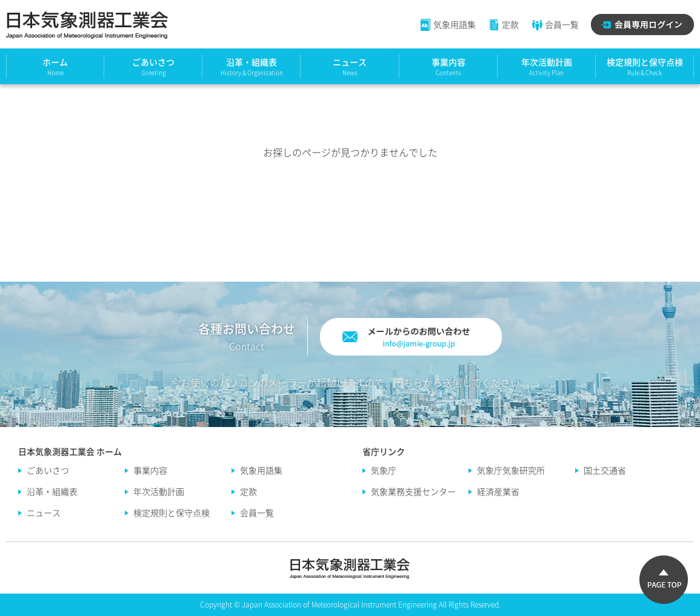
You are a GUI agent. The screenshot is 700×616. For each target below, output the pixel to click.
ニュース (350, 62)
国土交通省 (605, 470)
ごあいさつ (153, 62)
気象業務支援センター (413, 491)
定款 (503, 24)
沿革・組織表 (252, 62)
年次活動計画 (547, 62)
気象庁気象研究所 (511, 470)
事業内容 (448, 62)
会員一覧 (555, 24)
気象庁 (384, 470)
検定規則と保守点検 (645, 62)
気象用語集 (448, 24)
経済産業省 (498, 491)
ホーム (55, 62)
